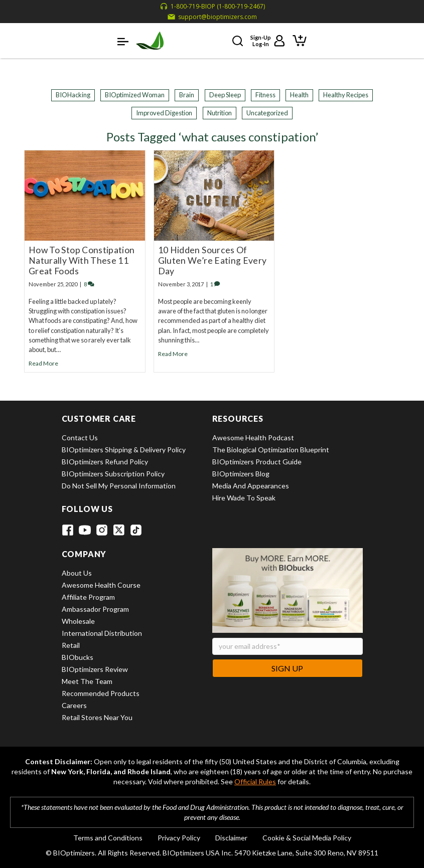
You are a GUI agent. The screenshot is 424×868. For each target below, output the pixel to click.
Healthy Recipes (346, 95)
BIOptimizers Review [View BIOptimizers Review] (95, 669)
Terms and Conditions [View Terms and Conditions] (108, 838)
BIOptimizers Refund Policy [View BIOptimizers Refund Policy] (105, 462)
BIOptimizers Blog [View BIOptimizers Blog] (241, 474)
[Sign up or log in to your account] (268, 41)
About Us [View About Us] (77, 573)
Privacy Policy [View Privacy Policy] (179, 838)
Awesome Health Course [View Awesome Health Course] (101, 585)
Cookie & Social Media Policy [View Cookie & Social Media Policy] (307, 838)
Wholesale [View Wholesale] (78, 621)
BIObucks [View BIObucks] (78, 657)
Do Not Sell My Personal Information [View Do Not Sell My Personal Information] (119, 486)
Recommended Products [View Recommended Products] (101, 693)
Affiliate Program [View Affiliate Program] (88, 597)
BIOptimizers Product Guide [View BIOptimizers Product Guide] (257, 462)
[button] (123, 41)
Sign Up (287, 668)
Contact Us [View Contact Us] (80, 438)
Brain (187, 95)
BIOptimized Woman (135, 95)
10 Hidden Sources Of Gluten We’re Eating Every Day (213, 261)
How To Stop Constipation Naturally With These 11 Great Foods (82, 261)
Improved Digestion (164, 113)
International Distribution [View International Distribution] (102, 633)
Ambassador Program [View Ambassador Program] (95, 609)
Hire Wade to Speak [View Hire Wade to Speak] (244, 498)
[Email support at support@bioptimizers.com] (212, 17)
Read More (43, 363)
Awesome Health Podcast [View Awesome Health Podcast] (253, 438)
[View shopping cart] (300, 39)
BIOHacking (73, 95)
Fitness (265, 95)
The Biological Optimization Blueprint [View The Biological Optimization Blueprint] (271, 450)
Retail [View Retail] (71, 645)
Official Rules (255, 782)
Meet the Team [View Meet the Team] (87, 681)
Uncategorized (267, 113)
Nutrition (220, 113)
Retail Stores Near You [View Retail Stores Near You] (97, 717)
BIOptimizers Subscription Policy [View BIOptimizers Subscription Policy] (113, 474)
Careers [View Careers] (74, 705)
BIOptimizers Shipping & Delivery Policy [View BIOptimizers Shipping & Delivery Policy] (124, 450)
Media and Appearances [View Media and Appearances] (251, 486)
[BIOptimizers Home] (150, 41)
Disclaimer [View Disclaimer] (231, 838)
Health (299, 95)
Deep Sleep (225, 95)
